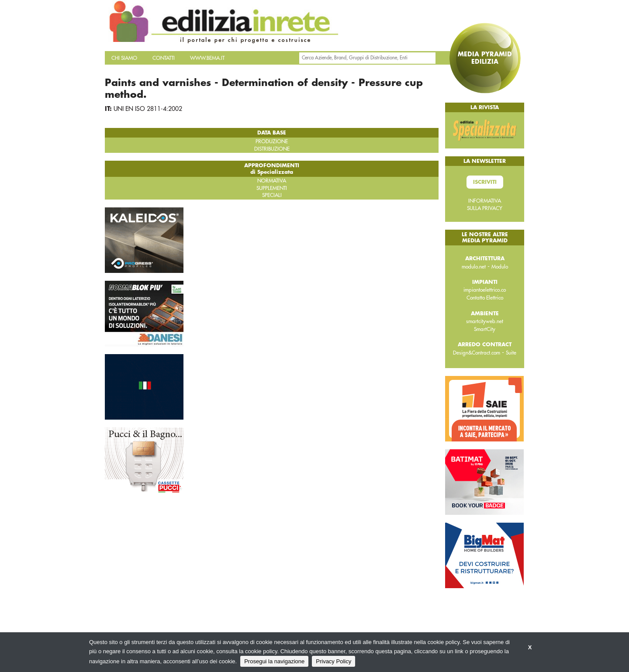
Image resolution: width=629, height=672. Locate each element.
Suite (511, 353)
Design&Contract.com (477, 353)
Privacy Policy (334, 661)
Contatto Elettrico (485, 298)
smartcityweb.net (485, 321)
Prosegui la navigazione (274, 661)
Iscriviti (485, 182)
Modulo (500, 267)
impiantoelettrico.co (485, 290)
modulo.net (474, 267)
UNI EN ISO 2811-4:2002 (148, 109)
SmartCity (485, 329)
